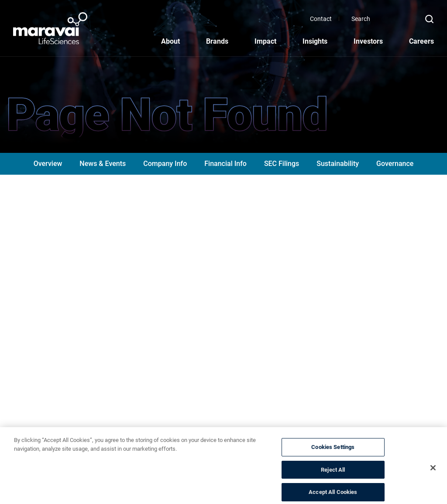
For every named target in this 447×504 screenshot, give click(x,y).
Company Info (165, 164)
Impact (265, 41)
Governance (395, 164)
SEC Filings (282, 164)
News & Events (103, 164)
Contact (369, 19)
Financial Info (225, 164)
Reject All (333, 475)
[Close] (433, 473)
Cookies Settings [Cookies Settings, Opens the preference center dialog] (333, 452)
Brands (217, 41)
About (170, 41)
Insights (315, 41)
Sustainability (338, 164)
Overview (48, 164)
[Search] (414, 19)
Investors (368, 41)
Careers (421, 41)
